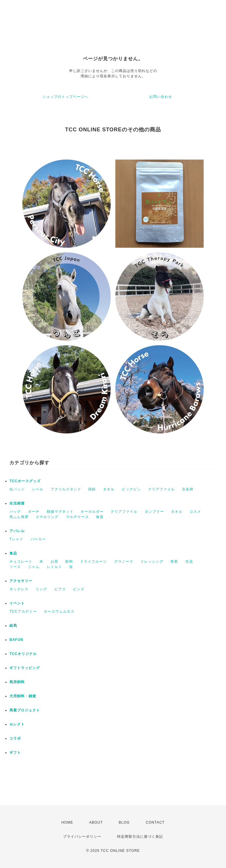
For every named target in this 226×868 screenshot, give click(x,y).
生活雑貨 (17, 503)
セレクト (17, 724)
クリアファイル (161, 489)
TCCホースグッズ (25, 481)
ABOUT (96, 822)
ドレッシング (152, 562)
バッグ (15, 512)
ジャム (34, 567)
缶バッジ (17, 489)
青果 (174, 562)
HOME (67, 822)
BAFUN (16, 640)
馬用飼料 (17, 682)
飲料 (69, 562)
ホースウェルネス (59, 611)
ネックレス (19, 589)
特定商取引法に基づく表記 (140, 837)
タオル (109, 489)
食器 (100, 517)
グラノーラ (124, 562)
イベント (17, 603)
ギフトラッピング (25, 668)
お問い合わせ (161, 97)
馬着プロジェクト (25, 710)
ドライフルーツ (93, 562)
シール (38, 489)
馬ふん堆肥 (19, 517)
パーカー (38, 539)
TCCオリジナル (23, 654)
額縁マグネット (60, 512)
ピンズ (79, 589)
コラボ (15, 738)
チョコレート (21, 562)
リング (41, 589)
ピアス (60, 589)
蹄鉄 (92, 489)
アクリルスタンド (66, 489)
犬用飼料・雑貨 (23, 696)
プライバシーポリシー (82, 837)
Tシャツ (16, 539)
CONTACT (155, 822)
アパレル (17, 531)
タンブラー (154, 512)
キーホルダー (92, 512)
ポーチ (34, 512)
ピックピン (131, 489)
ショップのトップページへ (65, 97)
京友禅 (188, 489)
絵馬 (13, 626)
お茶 (54, 562)
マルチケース (77, 517)
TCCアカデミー (23, 611)
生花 (189, 562)
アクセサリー (21, 581)
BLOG (124, 822)
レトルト (54, 567)
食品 (13, 553)
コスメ (195, 512)
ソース (15, 567)
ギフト (15, 753)
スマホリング (47, 517)
